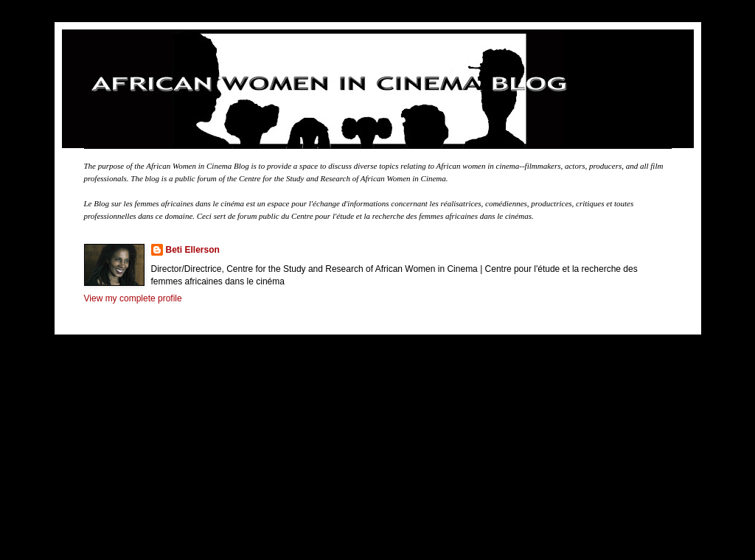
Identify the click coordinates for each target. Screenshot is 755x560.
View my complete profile (133, 298)
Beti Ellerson (193, 250)
